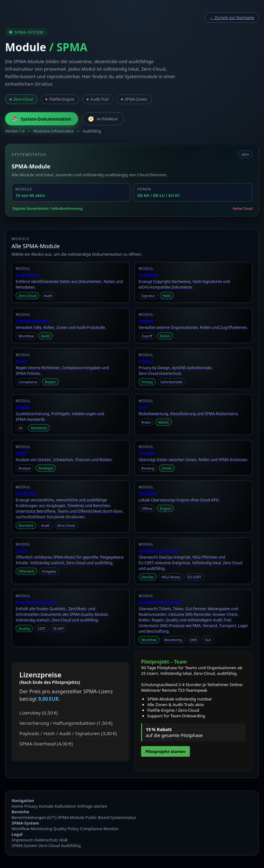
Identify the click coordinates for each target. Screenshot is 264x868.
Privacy (31, 806)
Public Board (97, 817)
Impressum (23, 840)
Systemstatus (123, 817)
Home (17, 806)
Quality (60, 829)
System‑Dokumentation (42, 119)
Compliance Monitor (99, 829)
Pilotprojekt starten (165, 751)
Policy (73, 829)
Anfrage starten (92, 806)
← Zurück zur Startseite (232, 18)
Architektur (103, 119)
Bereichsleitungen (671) (34, 817)
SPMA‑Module (71, 817)
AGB (63, 840)
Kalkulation (65, 806)
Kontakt (46, 806)
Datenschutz (46, 840)
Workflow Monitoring (32, 829)
